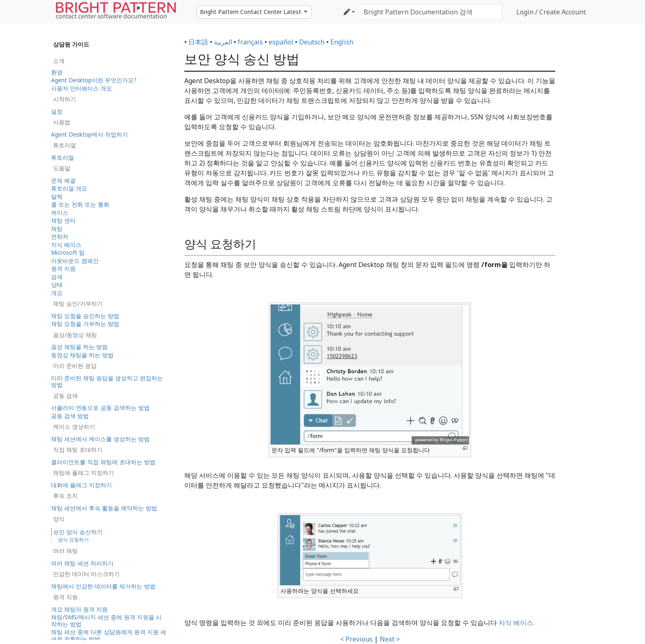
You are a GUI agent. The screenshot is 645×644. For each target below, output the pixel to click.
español (281, 42)
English (342, 42)
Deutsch (312, 42)
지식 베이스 (516, 623)
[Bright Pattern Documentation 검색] (430, 12)
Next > (390, 639)
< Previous (356, 639)
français (250, 42)
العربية (223, 42)
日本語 (198, 42)
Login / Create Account (551, 12)
